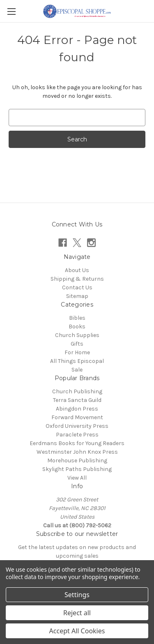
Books (77, 327)
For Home (77, 352)
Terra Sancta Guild (77, 400)
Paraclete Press (77, 435)
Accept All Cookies (77, 631)
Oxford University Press (77, 426)
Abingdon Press (77, 409)
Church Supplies (77, 335)
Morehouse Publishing (77, 460)
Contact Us (77, 287)
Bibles (77, 318)
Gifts (77, 344)
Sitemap (77, 296)
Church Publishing (77, 391)
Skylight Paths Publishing (77, 469)
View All (77, 478)
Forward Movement (77, 417)
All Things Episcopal (77, 361)
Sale (77, 370)
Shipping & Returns (77, 279)
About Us (77, 270)
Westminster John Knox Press (77, 452)
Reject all (77, 613)
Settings (77, 595)
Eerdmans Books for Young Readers (77, 443)
